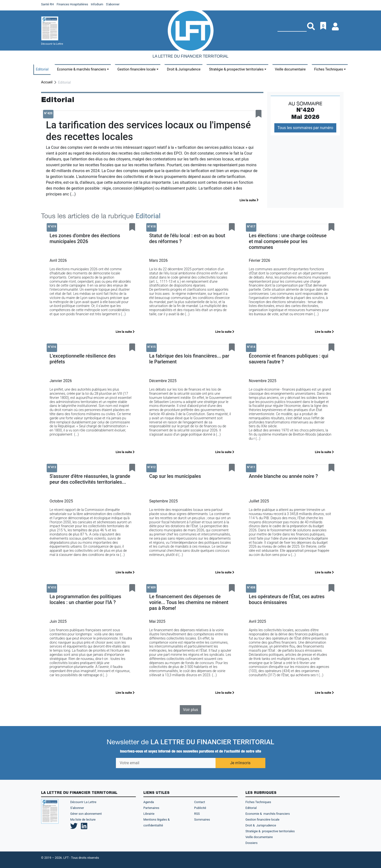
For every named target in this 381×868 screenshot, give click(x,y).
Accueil (47, 82)
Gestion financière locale (262, 820)
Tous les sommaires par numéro (305, 128)
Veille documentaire (290, 69)
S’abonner (77, 808)
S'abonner (113, 4)
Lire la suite (249, 200)
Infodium (97, 4)
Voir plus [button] (190, 710)
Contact (200, 802)
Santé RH (48, 4)
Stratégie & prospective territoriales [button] (236, 69)
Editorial (42, 69)
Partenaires (151, 808)
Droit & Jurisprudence (184, 69)
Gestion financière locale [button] (136, 69)
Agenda (149, 802)
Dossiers (251, 843)
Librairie (149, 814)
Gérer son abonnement (86, 814)
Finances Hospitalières (72, 4)
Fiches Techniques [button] (329, 69)
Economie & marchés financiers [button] (82, 69)
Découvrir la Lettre (52, 44)
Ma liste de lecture (83, 820)
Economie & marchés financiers (268, 814)
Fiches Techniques (258, 802)
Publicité (200, 808)
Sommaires (202, 820)
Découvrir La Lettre (83, 802)
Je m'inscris (240, 763)
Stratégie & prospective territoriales (270, 831)
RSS (197, 814)
